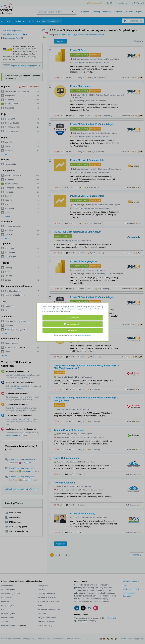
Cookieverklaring (85, 335)
